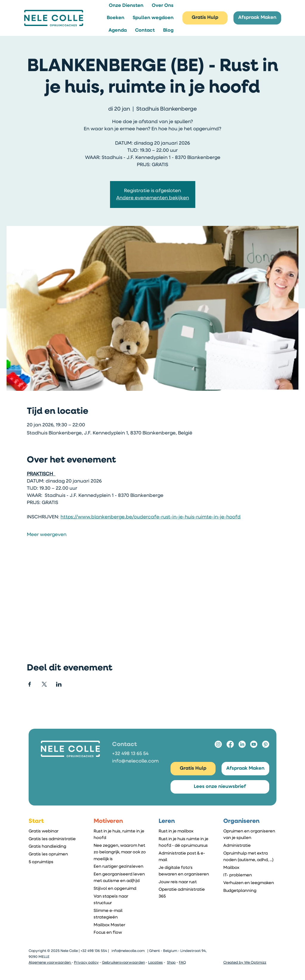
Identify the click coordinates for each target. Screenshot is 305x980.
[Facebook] (230, 744)
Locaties (155, 963)
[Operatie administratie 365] (185, 893)
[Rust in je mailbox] (185, 831)
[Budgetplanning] (250, 891)
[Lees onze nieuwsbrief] (220, 787)
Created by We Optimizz (245, 963)
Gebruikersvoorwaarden (123, 963)
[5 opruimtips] (55, 862)
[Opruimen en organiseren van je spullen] (250, 834)
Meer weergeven (47, 535)
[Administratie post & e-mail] (185, 857)
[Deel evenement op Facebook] (30, 684)
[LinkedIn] (242, 744)
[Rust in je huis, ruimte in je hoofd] (120, 834)
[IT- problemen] (250, 875)
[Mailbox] (250, 868)
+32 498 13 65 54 (130, 754)
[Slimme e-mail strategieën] (120, 914)
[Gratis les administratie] (55, 839)
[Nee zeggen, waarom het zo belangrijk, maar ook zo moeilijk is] (120, 852)
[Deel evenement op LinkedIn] (59, 684)
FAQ (182, 963)
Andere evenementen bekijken (153, 198)
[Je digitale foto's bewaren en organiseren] (185, 871)
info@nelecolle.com (135, 761)
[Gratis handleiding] (55, 847)
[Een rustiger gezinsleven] (120, 867)
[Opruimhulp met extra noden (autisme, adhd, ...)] (250, 857)
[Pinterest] (266, 744)
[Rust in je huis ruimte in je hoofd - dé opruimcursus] (185, 842)
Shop (171, 963)
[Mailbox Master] (120, 925)
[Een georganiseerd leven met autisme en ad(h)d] (120, 878)
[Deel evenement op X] (44, 684)
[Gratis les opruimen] (55, 854)
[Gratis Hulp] (205, 18)
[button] (126, 6)
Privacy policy (86, 963)
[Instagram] (218, 744)
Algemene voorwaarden (50, 963)
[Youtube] (254, 744)
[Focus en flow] (120, 933)
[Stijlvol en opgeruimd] (120, 889)
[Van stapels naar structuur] (120, 900)
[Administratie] (250, 846)
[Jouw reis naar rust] (185, 882)
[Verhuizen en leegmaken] (250, 883)
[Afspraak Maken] (257, 18)
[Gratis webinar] (55, 831)
